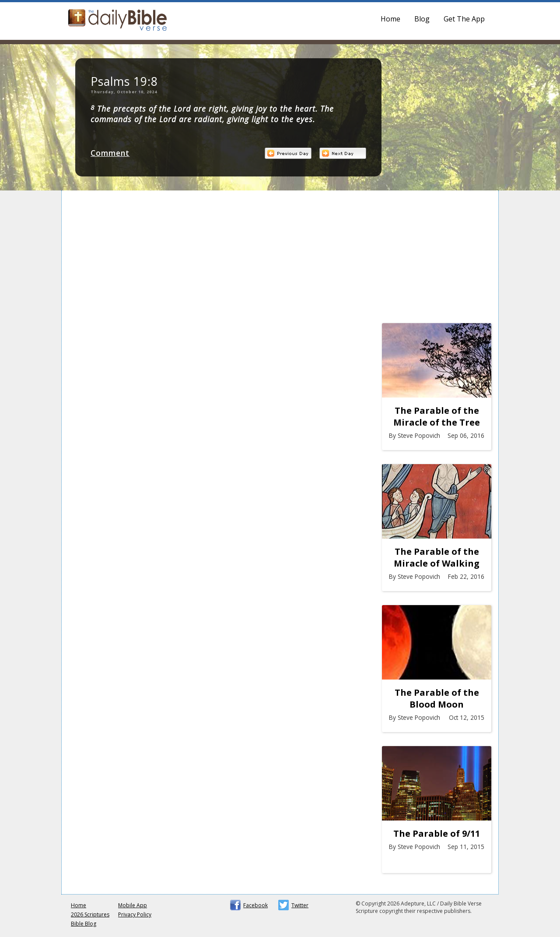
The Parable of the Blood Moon (437, 698)
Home (390, 19)
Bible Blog (84, 924)
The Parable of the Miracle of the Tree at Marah (437, 416)
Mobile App (133, 905)
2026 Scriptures (90, 914)
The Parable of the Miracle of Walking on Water (437, 557)
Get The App (464, 19)
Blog (422, 19)
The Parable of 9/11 (437, 833)
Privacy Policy (135, 914)
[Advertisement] (437, 259)
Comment (110, 153)
